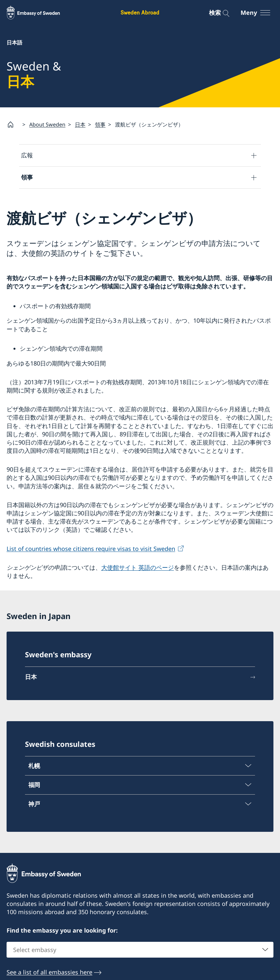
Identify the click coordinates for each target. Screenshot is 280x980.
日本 (80, 124)
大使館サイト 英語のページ (138, 567)
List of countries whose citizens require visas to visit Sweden (91, 548)
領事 (100, 124)
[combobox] (140, 950)
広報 (27, 155)
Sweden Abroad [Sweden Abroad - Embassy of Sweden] (140, 12)
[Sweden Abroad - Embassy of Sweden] (39, 13)
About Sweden (47, 124)
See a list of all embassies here (49, 972)
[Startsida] (13, 124)
